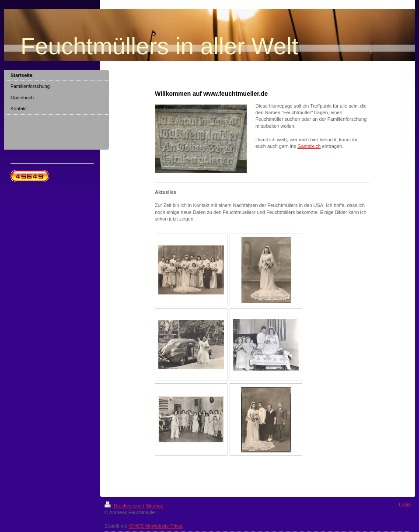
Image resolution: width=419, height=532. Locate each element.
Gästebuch (309, 146)
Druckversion (124, 506)
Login (405, 504)
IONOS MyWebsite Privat (155, 526)
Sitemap (154, 506)
